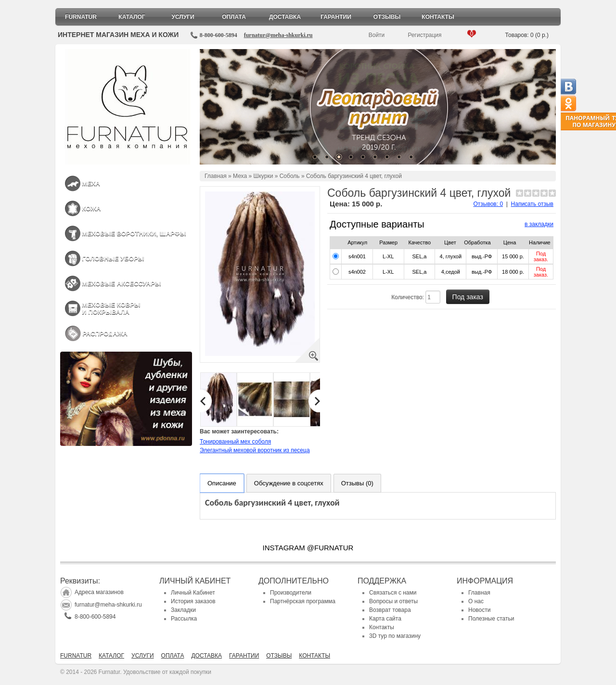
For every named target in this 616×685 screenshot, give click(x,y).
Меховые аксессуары (121, 284)
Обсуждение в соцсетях (289, 483)
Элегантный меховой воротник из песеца (255, 450)
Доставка (285, 17)
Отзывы (387, 17)
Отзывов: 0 (488, 204)
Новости (479, 610)
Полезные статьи (491, 619)
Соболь (290, 176)
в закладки (539, 224)
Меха (91, 184)
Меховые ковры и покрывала (111, 308)
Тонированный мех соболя (235, 442)
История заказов (193, 601)
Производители (291, 593)
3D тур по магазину (395, 636)
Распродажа (105, 334)
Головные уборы (113, 259)
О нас (476, 601)
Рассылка (184, 619)
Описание (222, 483)
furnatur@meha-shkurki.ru (278, 35)
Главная (216, 176)
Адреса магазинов (99, 592)
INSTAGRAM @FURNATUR (308, 548)
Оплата (234, 17)
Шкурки (263, 176)
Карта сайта (385, 619)
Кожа (91, 209)
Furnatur (81, 17)
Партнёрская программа (303, 601)
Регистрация (424, 35)
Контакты (438, 17)
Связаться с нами (393, 593)
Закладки (183, 610)
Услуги (183, 17)
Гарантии (336, 17)
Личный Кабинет (193, 593)
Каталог (132, 17)
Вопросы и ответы (393, 601)
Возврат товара (390, 610)
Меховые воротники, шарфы (134, 234)
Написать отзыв (532, 204)
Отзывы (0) (357, 483)
